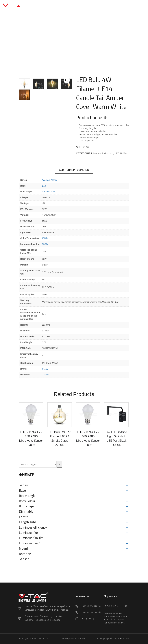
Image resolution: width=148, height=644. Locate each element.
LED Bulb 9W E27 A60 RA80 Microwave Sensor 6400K (31, 438)
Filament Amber (50, 180)
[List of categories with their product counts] (38, 464)
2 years (46, 375)
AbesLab (124, 639)
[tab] (74, 170)
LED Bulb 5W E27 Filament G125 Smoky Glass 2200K (59, 438)
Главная (55, 40)
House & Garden (74, 40)
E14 (44, 186)
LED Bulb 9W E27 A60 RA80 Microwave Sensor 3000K (88, 438)
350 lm (45, 244)
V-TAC (45, 369)
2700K (45, 238)
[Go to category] (59, 464)
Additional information (74, 170)
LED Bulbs (92, 40)
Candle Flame (49, 192)
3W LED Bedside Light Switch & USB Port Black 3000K (116, 438)
